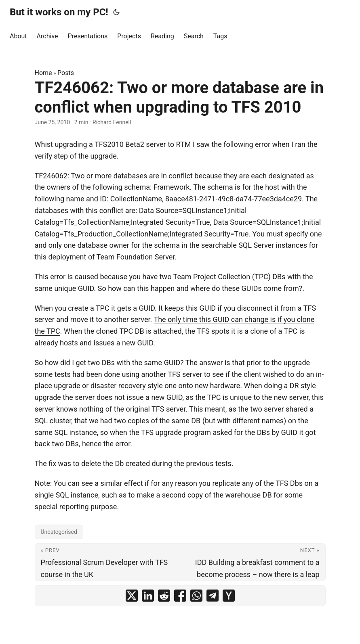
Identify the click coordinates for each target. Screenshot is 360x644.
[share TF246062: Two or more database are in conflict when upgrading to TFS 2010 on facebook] (180, 596)
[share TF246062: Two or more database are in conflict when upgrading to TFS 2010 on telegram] (213, 596)
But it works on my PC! (59, 12)
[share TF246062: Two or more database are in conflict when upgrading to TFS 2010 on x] (132, 596)
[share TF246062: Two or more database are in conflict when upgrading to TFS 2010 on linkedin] (148, 596)
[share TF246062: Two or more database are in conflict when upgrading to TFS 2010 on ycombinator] (229, 596)
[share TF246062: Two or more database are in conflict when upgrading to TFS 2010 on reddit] (164, 596)
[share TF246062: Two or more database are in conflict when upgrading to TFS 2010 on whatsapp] (196, 596)
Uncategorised (59, 532)
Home (43, 73)
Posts (66, 73)
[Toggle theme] (116, 12)
